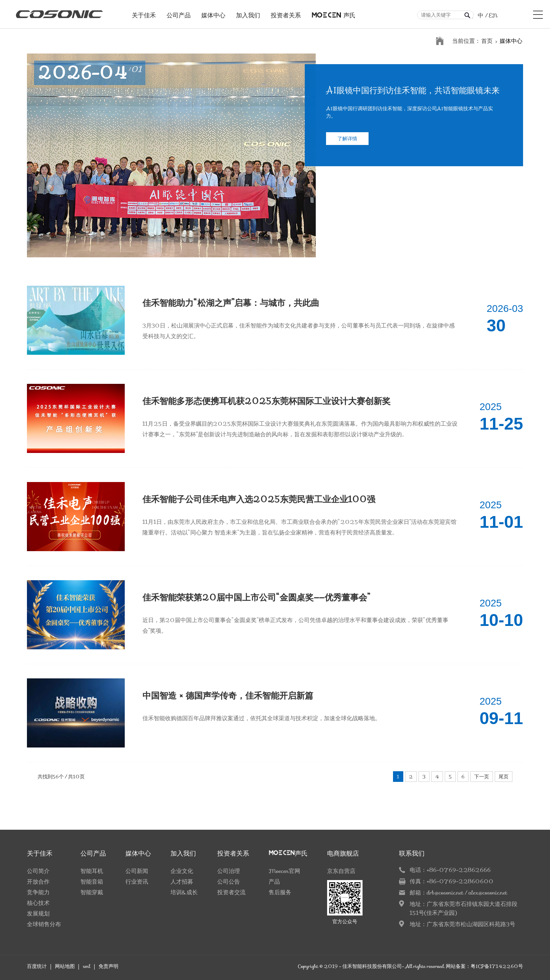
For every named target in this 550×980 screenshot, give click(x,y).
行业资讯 (137, 882)
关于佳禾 (144, 13)
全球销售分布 (44, 924)
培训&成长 (184, 892)
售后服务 (280, 892)
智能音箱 (92, 882)
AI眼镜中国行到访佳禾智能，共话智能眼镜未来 (413, 93)
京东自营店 (341, 871)
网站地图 (65, 966)
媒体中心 (213, 13)
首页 (487, 41)
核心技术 (38, 903)
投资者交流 (231, 892)
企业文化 (182, 871)
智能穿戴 (92, 892)
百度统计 (37, 966)
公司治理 (229, 871)
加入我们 (248, 13)
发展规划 (38, 914)
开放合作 (38, 882)
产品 (274, 882)
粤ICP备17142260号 (497, 966)
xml (86, 966)
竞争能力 (38, 892)
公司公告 (229, 882)
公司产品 (179, 13)
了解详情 (347, 140)
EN (493, 15)
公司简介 (38, 871)
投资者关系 (286, 13)
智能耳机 (92, 871)
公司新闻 (137, 871)
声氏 (333, 13)
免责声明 (108, 966)
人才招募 (182, 882)
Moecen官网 (284, 871)
